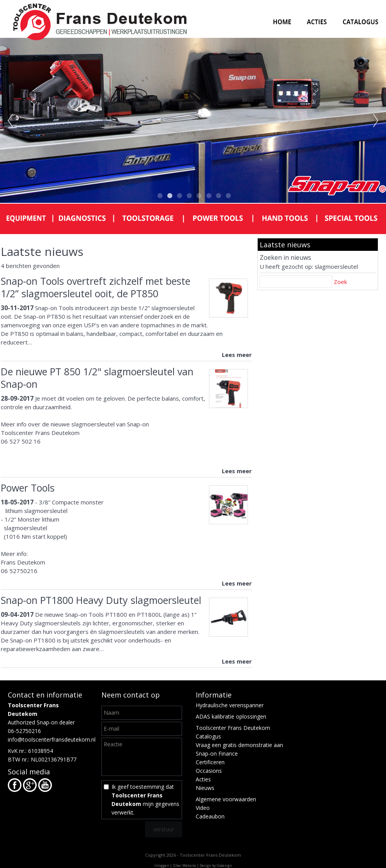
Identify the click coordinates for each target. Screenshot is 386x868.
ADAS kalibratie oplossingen (231, 716)
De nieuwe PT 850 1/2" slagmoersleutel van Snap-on (97, 378)
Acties (203, 779)
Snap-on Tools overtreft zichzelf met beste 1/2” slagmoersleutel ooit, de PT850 (96, 287)
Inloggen (162, 865)
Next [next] (376, 121)
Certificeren (210, 762)
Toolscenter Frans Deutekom (233, 728)
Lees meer (237, 355)
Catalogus (208, 736)
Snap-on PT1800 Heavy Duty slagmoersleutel (101, 600)
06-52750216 (24, 731)
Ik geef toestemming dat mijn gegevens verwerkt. (145, 800)
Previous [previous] (10, 121)
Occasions (209, 771)
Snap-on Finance (217, 754)
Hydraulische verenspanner (230, 705)
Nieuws (205, 788)
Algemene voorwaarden (226, 799)
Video (203, 808)
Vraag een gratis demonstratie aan (239, 745)
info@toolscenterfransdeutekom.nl (52, 739)
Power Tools (28, 488)
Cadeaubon (210, 816)
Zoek (340, 282)
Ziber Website (184, 865)
